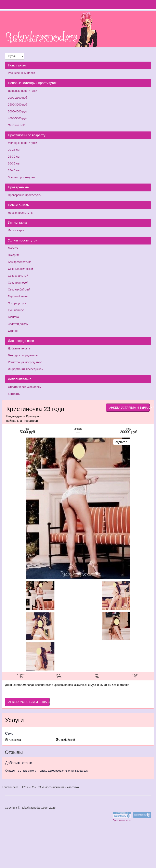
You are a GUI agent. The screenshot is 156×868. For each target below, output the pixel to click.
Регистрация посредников (25, 362)
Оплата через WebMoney (24, 387)
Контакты (14, 394)
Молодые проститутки (22, 143)
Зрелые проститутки (21, 177)
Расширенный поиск (21, 73)
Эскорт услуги (17, 303)
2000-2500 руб (17, 98)
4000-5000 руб (17, 118)
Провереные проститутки (25, 195)
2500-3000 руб (17, 105)
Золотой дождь (18, 324)
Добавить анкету (19, 348)
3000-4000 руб (17, 111)
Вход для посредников (23, 355)
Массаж (13, 248)
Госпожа (13, 317)
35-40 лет (14, 170)
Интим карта (16, 230)
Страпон (14, 331)
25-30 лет (14, 157)
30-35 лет (14, 163)
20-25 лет (14, 150)
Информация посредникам (26, 369)
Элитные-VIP (17, 125)
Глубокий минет (18, 296)
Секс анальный (18, 276)
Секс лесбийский (19, 289)
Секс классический (20, 269)
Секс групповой (18, 283)
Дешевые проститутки (23, 91)
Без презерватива (20, 262)
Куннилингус (16, 310)
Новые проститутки (21, 213)
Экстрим (14, 255)
